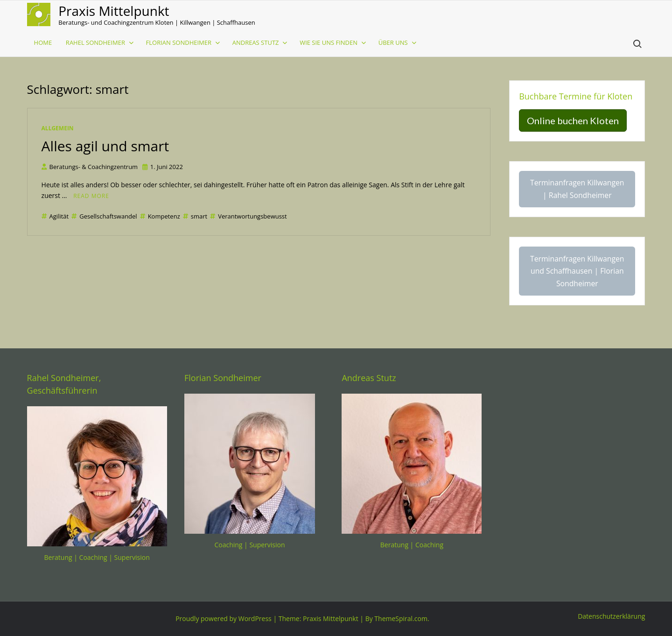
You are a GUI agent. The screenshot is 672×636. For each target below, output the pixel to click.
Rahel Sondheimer (95, 42)
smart (195, 216)
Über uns (393, 42)
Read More (91, 196)
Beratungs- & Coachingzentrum (90, 167)
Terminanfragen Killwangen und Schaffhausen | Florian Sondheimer (577, 271)
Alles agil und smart (105, 146)
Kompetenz (160, 216)
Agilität (55, 216)
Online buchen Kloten (573, 120)
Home (43, 42)
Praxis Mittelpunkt (114, 11)
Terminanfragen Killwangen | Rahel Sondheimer (577, 189)
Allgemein (58, 128)
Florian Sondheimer (179, 42)
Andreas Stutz (256, 42)
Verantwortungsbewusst (248, 216)
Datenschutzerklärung (611, 616)
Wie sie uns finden (329, 42)
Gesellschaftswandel (104, 216)
